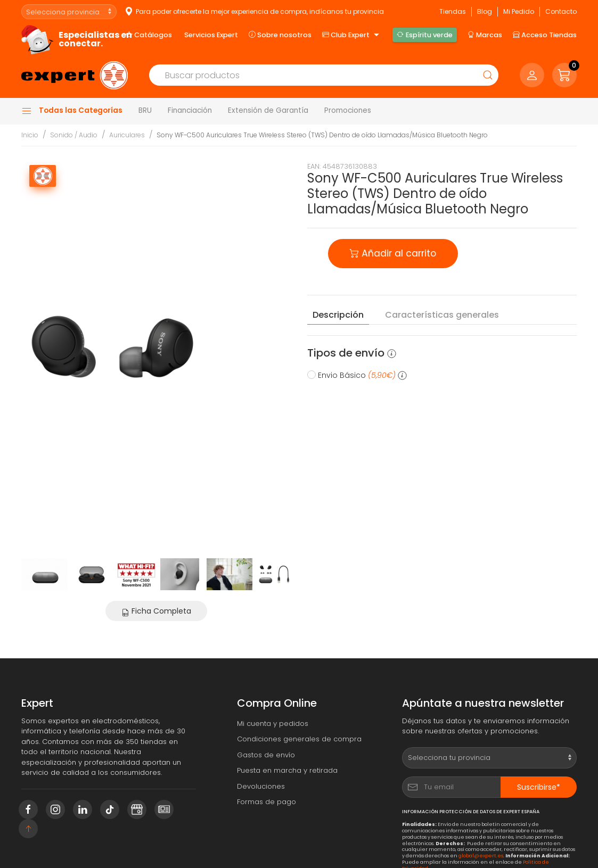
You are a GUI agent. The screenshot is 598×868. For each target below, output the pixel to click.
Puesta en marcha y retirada (287, 770)
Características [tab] (442, 315)
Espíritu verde (424, 35)
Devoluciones (261, 786)
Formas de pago (267, 802)
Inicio (30, 135)
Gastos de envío (266, 755)
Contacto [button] (561, 11)
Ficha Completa (156, 611)
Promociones (348, 110)
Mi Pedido (519, 11)
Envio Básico (357, 375)
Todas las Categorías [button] (72, 111)
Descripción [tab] (338, 315)
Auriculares (127, 135)
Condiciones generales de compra (299, 739)
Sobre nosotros (280, 35)
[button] (564, 75)
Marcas (485, 35)
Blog (485, 11)
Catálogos (149, 35)
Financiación (190, 110)
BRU (145, 110)
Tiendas (453, 11)
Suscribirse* (539, 787)
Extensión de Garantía (268, 110)
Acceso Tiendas (545, 35)
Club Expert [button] (352, 35)
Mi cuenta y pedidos (273, 724)
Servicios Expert (211, 35)
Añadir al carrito (393, 253)
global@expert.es (481, 855)
